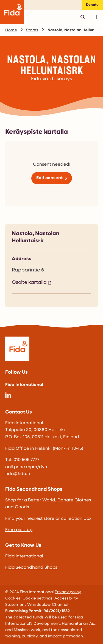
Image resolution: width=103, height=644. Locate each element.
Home (11, 30)
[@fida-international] (8, 397)
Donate (92, 5)
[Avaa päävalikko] (96, 17)
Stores (32, 30)
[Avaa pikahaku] (83, 17)
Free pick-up (19, 530)
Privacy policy (68, 592)
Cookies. (14, 599)
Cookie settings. (38, 599)
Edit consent (49, 178)
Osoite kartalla (29, 283)
